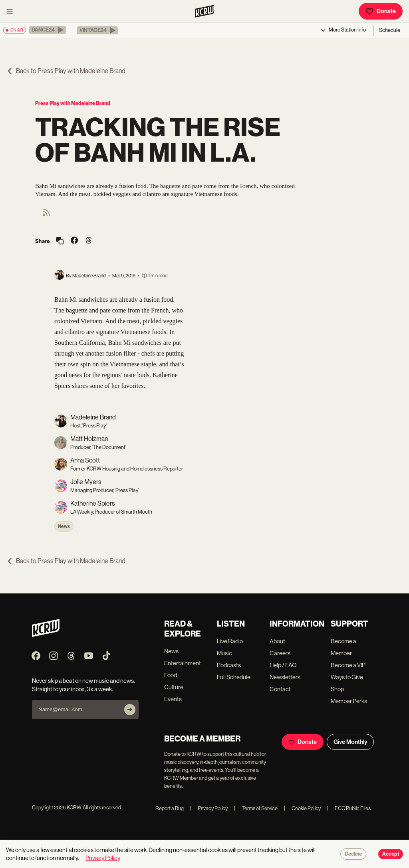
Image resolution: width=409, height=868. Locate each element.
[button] (48, 30)
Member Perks (349, 701)
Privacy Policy (209, 808)
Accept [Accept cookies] (391, 854)
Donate (381, 11)
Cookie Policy (302, 808)
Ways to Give (347, 677)
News (64, 526)
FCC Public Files (349, 808)
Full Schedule (234, 677)
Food (171, 675)
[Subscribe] (130, 710)
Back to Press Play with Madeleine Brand (66, 71)
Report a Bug (170, 808)
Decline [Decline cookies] (353, 854)
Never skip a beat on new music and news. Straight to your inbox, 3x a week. (83, 685)
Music (224, 653)
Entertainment (183, 663)
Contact (280, 689)
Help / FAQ (283, 665)
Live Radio (230, 641)
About (277, 641)
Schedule (390, 30)
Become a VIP (348, 665)
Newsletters (285, 677)
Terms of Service (256, 808)
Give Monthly (350, 742)
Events (173, 699)
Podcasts (229, 665)
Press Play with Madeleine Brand (73, 103)
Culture (174, 687)
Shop (337, 689)
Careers (280, 653)
